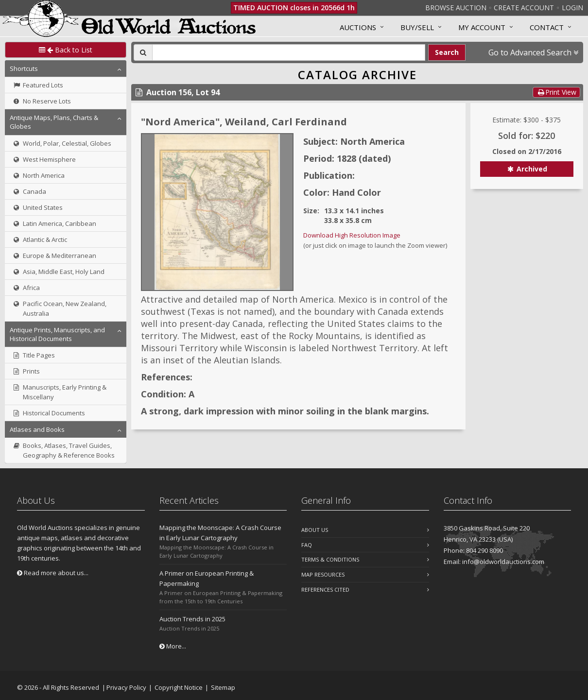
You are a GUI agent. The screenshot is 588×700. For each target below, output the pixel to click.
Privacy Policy (126, 687)
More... (173, 646)
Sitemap (223, 687)
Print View (556, 92)
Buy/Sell (417, 27)
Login (572, 8)
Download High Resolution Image (352, 235)
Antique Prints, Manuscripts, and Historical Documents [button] (57, 334)
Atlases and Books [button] (37, 429)
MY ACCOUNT (482, 27)
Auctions (358, 27)
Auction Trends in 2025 (192, 619)
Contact (547, 27)
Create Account (524, 8)
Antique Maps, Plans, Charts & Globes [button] (54, 122)
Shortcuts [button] (24, 68)
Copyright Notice (179, 687)
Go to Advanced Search (533, 52)
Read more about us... (53, 573)
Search (447, 52)
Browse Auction (456, 8)
